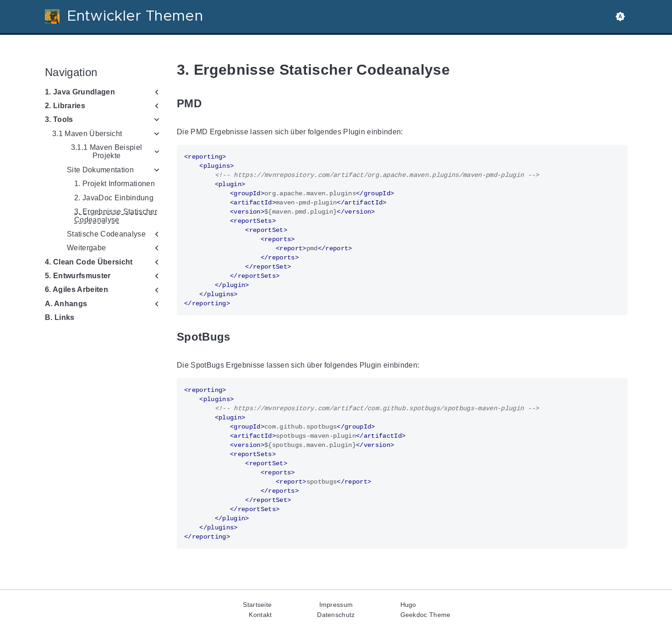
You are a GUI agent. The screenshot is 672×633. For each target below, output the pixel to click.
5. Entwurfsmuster (78, 276)
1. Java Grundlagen (80, 92)
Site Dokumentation (100, 170)
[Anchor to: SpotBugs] (240, 337)
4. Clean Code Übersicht (89, 262)
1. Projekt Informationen (115, 184)
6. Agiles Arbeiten (76, 289)
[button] (620, 17)
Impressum (336, 605)
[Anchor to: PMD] (212, 104)
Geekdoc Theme (426, 615)
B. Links (60, 317)
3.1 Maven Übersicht (87, 134)
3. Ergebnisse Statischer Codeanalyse (116, 216)
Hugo (408, 605)
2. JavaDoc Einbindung (114, 198)
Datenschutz (336, 615)
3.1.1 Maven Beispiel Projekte (106, 151)
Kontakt (260, 615)
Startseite (257, 605)
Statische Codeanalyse (106, 234)
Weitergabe (86, 248)
